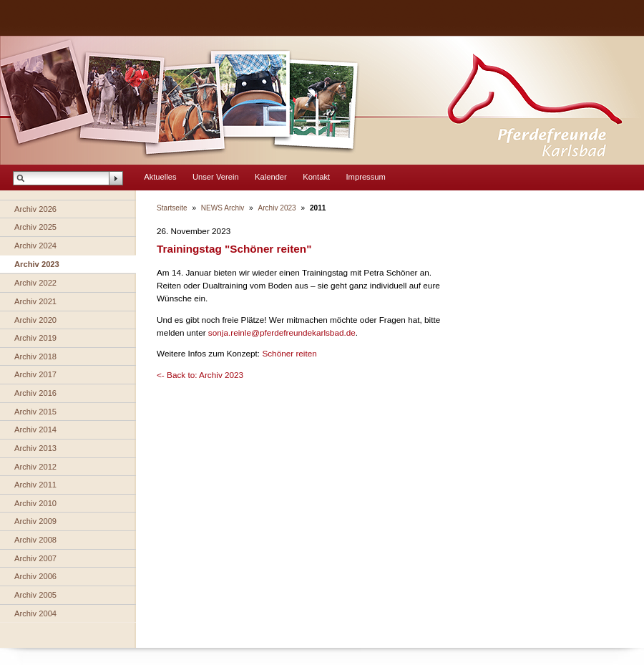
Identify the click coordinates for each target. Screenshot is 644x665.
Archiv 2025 (35, 227)
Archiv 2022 (35, 283)
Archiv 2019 (35, 338)
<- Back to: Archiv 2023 (200, 375)
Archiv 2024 (35, 246)
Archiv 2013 (35, 448)
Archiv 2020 (35, 320)
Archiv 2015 (35, 412)
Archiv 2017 (35, 374)
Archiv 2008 (35, 540)
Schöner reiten (289, 353)
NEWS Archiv (223, 208)
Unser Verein (216, 177)
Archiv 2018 (35, 356)
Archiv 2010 (35, 503)
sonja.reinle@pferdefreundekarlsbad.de (282, 332)
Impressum (366, 177)
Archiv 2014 (35, 429)
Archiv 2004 (35, 613)
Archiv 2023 (37, 264)
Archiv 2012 (35, 467)
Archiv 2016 (35, 393)
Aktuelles (160, 177)
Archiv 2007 (35, 558)
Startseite (172, 208)
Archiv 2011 (35, 485)
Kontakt (316, 177)
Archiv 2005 (35, 595)
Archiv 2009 (35, 521)
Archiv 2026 (35, 209)
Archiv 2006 (35, 576)
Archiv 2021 (35, 301)
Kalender (271, 177)
